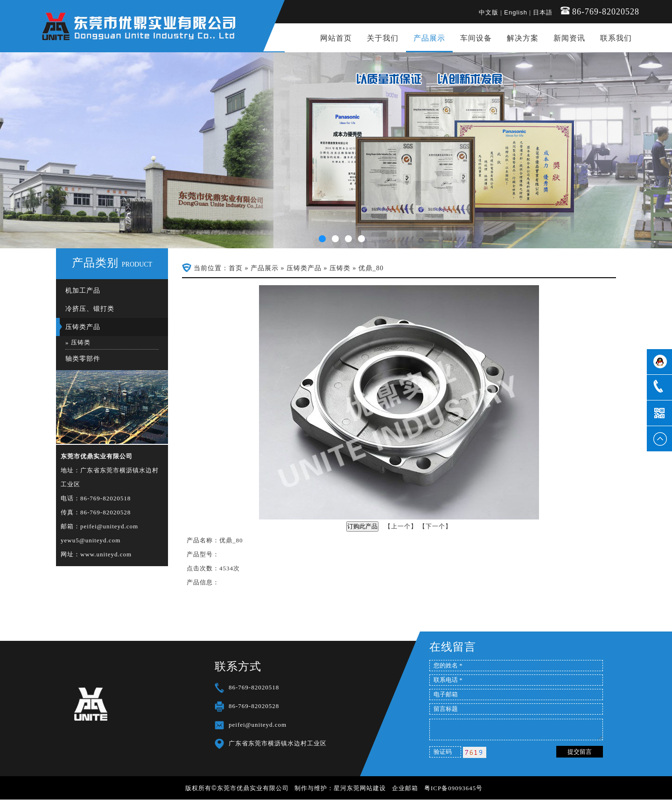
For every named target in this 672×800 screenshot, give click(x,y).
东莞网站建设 (366, 788)
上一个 (401, 526)
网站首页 (336, 38)
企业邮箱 (405, 788)
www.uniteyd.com (106, 554)
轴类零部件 (83, 359)
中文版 (489, 12)
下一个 (435, 526)
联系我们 (616, 38)
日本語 (543, 12)
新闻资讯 (569, 38)
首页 (236, 268)
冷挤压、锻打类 (90, 309)
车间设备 (476, 38)
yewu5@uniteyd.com (91, 540)
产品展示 (429, 38)
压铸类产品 (83, 327)
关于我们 (383, 38)
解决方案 (523, 38)
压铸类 (81, 342)
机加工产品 (83, 291)
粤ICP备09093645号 (453, 788)
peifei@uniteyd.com (109, 526)
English (516, 12)
